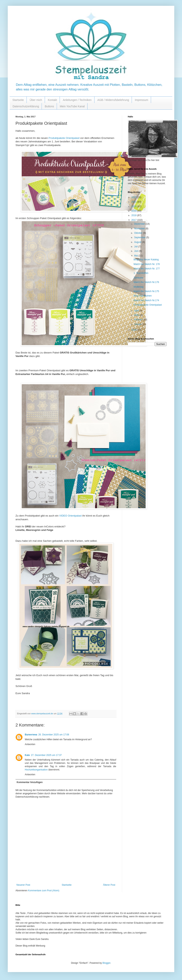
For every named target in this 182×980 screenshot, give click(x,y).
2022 (134, 197)
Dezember (140, 224)
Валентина (31, 735)
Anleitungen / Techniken (77, 100)
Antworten (30, 744)
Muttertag (139, 287)
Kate (27, 755)
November (140, 229)
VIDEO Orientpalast (70, 516)
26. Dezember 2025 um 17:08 (54, 735)
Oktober (139, 233)
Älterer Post (109, 885)
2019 (134, 211)
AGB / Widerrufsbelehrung (113, 100)
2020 (134, 206)
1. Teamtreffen (141, 273)
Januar (138, 324)
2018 (134, 215)
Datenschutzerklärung (26, 106)
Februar (139, 320)
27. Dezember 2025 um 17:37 (46, 755)
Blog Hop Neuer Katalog (146, 260)
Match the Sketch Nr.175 (146, 291)
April (137, 311)
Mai (136, 256)
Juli (136, 247)
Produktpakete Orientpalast (64, 138)
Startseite (18, 100)
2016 (134, 330)
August (138, 242)
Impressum (141, 100)
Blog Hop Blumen (143, 296)
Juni (137, 251)
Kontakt (52, 100)
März (137, 315)
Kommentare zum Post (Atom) (44, 891)
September (140, 237)
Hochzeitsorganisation (36, 770)
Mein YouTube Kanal (72, 106)
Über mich (36, 100)
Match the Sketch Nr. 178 (147, 264)
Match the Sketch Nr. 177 (147, 269)
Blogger (106, 963)
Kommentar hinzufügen (30, 782)
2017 (134, 220)
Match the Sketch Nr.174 (146, 300)
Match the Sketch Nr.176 (146, 282)
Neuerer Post (23, 885)
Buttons (49, 106)
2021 (134, 202)
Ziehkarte (138, 278)
